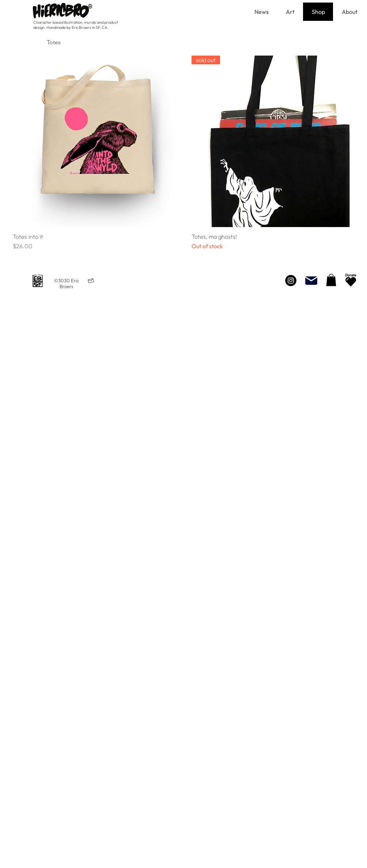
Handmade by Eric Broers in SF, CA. (77, 27)
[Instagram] (291, 280)
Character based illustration (58, 22)
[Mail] (311, 280)
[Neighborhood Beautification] (351, 280)
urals (92, 22)
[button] (331, 280)
